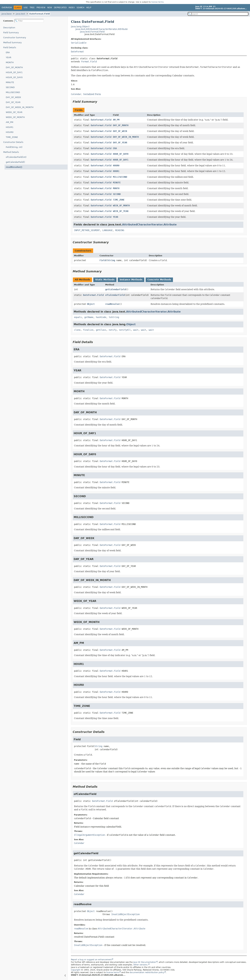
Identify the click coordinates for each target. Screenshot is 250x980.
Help (89, 8)
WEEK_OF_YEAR (14, 112)
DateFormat (77, 52)
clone (77, 330)
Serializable (79, 43)
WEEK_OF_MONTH (15, 117)
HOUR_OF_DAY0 (14, 77)
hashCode (101, 317)
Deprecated (60, 8)
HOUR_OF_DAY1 (14, 72)
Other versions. (141, 965)
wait (136, 330)
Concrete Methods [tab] (159, 280)
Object (91, 304)
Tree (32, 8)
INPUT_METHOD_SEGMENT (87, 230)
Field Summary (11, 33)
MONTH (10, 62)
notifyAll (125, 330)
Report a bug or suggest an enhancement (91, 960)
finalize (88, 330)
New (50, 8)
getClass (101, 330)
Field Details (10, 47)
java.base (7, 14)
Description (9, 28)
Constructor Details (13, 142)
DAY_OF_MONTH (14, 67)
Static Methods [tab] (105, 280)
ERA (8, 52)
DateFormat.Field (39, 14)
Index (72, 8)
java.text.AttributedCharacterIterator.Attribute (102, 29)
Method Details (11, 152)
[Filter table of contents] (29, 21)
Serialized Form (92, 94)
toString (114, 317)
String (111, 260)
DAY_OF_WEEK (13, 97)
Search (80, 8)
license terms (157, 2)
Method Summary (12, 43)
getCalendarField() (15, 162)
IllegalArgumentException (89, 835)
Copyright (76, 970)
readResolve (112, 304)
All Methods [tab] (82, 280)
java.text (20, 14)
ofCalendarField (115, 295)
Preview (41, 8)
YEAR (9, 57)
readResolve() (14, 167)
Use (26, 8)
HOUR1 (10, 127)
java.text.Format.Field (92, 32)
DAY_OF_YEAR (13, 102)
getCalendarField (116, 289)
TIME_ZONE (12, 137)
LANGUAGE (107, 230)
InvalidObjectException (125, 914)
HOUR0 (10, 132)
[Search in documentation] (218, 14)
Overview (7, 8)
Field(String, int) (14, 147)
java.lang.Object (80, 27)
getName (89, 317)
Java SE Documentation (145, 962)
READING (120, 230)
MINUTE (10, 82)
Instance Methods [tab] (131, 280)
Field (103, 260)
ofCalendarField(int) (16, 157)
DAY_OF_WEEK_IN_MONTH (20, 107)
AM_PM (9, 122)
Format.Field (89, 62)
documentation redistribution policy (147, 972)
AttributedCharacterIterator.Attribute (149, 225)
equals (78, 317)
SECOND (10, 87)
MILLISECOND (13, 92)
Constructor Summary (15, 38)
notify (113, 330)
